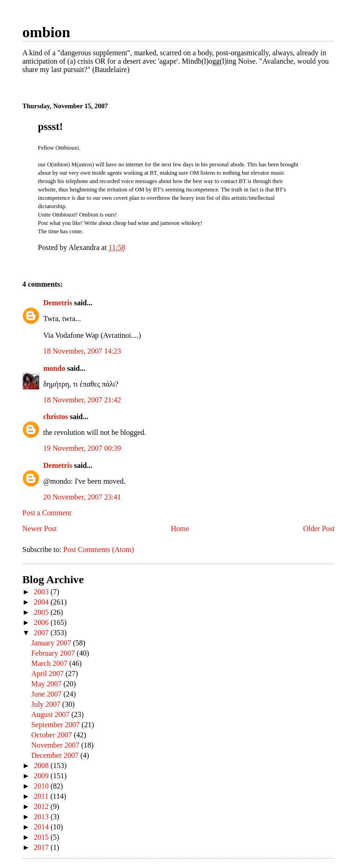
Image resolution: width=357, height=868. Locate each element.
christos (56, 417)
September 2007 (56, 725)
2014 (42, 827)
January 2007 (52, 643)
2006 (42, 622)
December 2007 (56, 755)
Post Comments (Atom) (99, 549)
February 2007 (54, 653)
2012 (42, 806)
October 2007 (53, 735)
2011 (42, 796)
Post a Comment (47, 513)
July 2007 (47, 704)
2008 (42, 766)
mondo (54, 368)
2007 (42, 633)
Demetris (58, 303)
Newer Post (40, 529)
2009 (42, 776)
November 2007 (56, 745)
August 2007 (51, 714)
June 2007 (47, 694)
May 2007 (47, 684)
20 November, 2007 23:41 (82, 497)
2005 (42, 612)
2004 (42, 602)
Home (180, 529)
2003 (42, 592)
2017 (42, 847)
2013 (42, 817)
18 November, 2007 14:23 (82, 351)
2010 (42, 786)
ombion (46, 32)
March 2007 (50, 663)
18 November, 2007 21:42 (82, 400)
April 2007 (48, 674)
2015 (42, 837)
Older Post (319, 529)
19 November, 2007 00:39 (82, 448)
